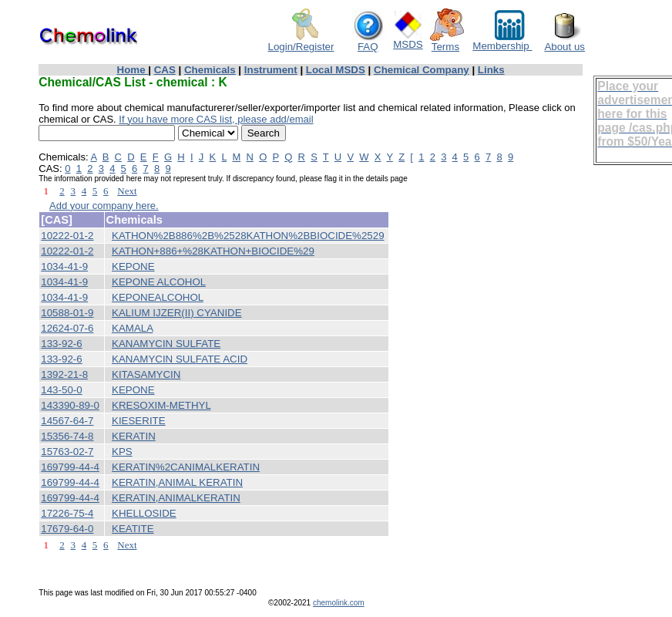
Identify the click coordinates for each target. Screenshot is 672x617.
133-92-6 (61, 344)
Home (133, 70)
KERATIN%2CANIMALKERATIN (186, 467)
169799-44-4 (70, 467)
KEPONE (133, 266)
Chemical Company (422, 70)
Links (491, 70)
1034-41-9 (64, 266)
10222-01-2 (67, 236)
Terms (447, 42)
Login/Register (301, 42)
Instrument (271, 70)
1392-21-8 (64, 374)
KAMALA (132, 328)
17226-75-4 (67, 513)
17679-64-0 (67, 529)
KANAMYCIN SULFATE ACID (180, 359)
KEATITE (133, 529)
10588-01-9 (67, 313)
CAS (165, 70)
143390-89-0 (70, 405)
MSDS (408, 40)
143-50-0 (61, 390)
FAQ (369, 42)
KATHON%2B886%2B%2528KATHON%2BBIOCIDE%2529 (248, 236)
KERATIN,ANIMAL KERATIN (177, 482)
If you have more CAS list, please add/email (216, 119)
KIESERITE (139, 421)
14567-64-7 (67, 421)
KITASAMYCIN (146, 374)
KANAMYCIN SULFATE (166, 344)
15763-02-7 (67, 452)
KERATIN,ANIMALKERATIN (176, 498)
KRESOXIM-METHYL (161, 405)
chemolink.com (339, 603)
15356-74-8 (67, 436)
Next (127, 191)
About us (564, 42)
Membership (502, 41)
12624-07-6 (67, 328)
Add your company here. (104, 206)
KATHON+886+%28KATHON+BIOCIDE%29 (213, 251)
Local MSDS (336, 70)
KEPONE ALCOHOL (159, 282)
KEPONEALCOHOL (158, 297)
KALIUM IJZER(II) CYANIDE (177, 313)
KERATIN (134, 436)
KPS (122, 452)
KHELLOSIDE (144, 513)
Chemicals (210, 70)
